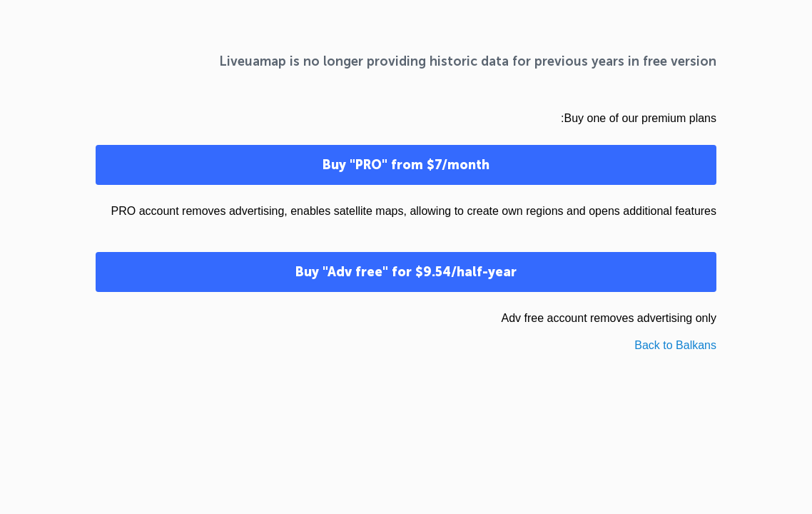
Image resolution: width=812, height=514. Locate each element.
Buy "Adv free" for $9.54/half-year (406, 272)
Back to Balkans (675, 345)
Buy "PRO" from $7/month (406, 165)
